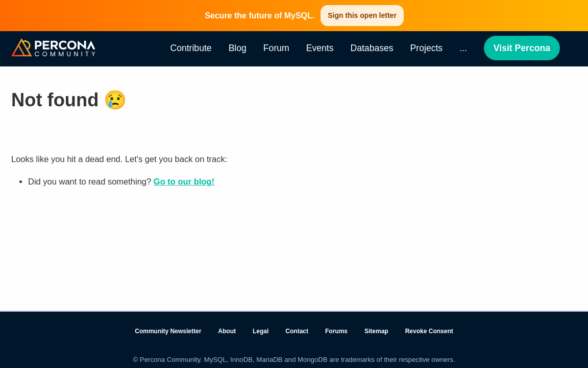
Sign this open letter (362, 15)
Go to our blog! (184, 181)
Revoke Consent (429, 331)
